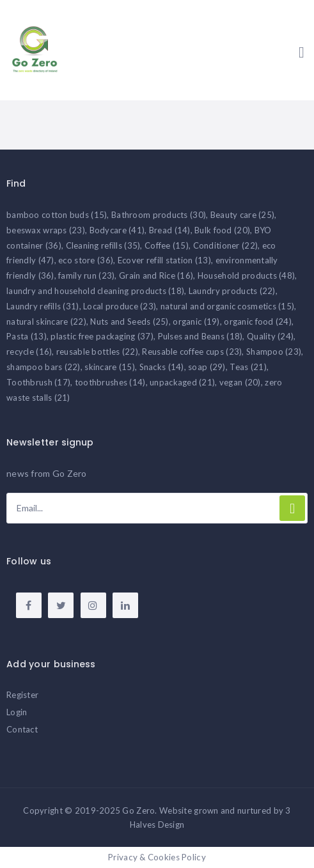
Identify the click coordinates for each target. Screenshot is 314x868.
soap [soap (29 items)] (207, 367)
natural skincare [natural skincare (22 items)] (46, 322)
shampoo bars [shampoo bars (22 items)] (43, 367)
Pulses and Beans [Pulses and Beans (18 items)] (200, 336)
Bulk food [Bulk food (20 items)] (222, 230)
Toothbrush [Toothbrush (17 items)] (38, 382)
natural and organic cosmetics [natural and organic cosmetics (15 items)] (228, 306)
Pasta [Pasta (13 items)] (27, 336)
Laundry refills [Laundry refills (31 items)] (43, 306)
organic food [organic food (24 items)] (258, 322)
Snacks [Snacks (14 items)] (162, 367)
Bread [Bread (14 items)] (170, 230)
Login (17, 712)
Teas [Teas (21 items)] (248, 367)
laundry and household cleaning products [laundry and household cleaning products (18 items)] (95, 291)
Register (22, 695)
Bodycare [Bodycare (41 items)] (117, 230)
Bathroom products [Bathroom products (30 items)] (159, 215)
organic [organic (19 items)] (196, 322)
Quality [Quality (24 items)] (270, 336)
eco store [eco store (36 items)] (86, 260)
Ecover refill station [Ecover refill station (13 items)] (164, 260)
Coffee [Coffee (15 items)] (167, 245)
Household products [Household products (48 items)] (246, 275)
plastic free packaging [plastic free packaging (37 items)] (102, 336)
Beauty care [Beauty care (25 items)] (243, 215)
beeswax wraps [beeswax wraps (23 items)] (46, 230)
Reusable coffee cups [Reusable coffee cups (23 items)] (192, 352)
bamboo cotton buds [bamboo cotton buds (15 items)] (57, 215)
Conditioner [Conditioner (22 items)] (226, 245)
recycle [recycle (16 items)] (29, 352)
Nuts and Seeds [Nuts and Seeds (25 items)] (129, 322)
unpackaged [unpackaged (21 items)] (182, 382)
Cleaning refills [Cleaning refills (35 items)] (103, 245)
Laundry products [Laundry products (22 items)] (232, 291)
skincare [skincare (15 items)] (110, 367)
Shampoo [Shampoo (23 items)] (274, 352)
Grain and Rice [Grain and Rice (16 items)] (156, 275)
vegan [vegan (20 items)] (240, 382)
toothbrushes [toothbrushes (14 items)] (110, 382)
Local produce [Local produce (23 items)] (120, 306)
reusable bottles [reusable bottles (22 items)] (97, 352)
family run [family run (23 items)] (86, 275)
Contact (22, 729)
